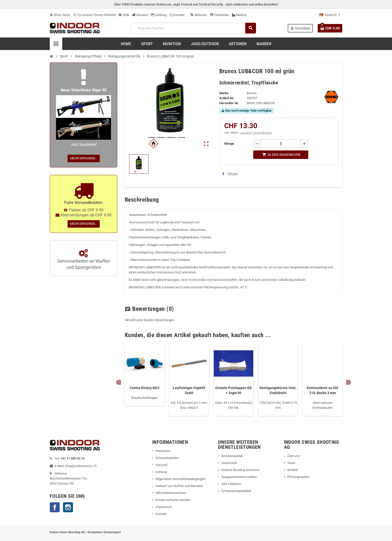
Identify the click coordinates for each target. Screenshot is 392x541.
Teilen (230, 174)
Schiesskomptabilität (236, 491)
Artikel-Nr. (227, 98)
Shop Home (60, 15)
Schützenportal (232, 456)
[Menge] (281, 144)
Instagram (68, 507)
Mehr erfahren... (84, 158)
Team (291, 463)
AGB (124, 15)
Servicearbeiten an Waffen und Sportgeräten (84, 260)
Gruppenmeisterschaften (239, 477)
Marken (239, 15)
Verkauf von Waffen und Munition (179, 486)
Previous (118, 382)
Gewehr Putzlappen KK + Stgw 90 (233, 390)
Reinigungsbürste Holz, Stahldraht (278, 390)
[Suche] (193, 28)
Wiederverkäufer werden (173, 500)
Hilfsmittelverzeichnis (171, 493)
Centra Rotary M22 (145, 388)
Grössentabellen (167, 458)
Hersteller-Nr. (229, 103)
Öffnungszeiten (298, 477)
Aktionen (199, 15)
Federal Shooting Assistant (240, 470)
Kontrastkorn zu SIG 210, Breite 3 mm (323, 390)
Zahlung (159, 15)
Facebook (55, 507)
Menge (229, 144)
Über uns (293, 456)
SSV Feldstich (231, 484)
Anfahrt (292, 470)
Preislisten (219, 15)
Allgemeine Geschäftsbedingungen (180, 479)
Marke (224, 93)
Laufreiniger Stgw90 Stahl (189, 390)
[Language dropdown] (330, 15)
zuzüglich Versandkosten (256, 133)
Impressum (164, 507)
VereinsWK (229, 463)
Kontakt (177, 15)
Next (348, 382)
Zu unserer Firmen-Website (94, 15)
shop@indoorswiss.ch (81, 466)
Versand (140, 15)
